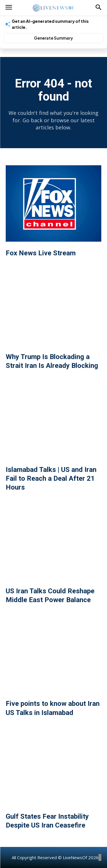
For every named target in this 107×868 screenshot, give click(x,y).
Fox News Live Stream (41, 253)
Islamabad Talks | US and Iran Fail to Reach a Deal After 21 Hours (51, 478)
